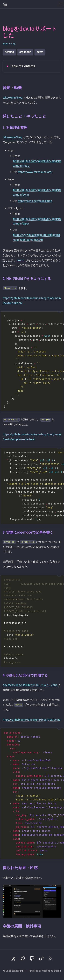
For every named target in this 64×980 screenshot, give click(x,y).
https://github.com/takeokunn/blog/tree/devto (32, 720)
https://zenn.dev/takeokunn (35, 201)
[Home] (5, 5)
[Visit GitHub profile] (32, 959)
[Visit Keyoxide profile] (41, 959)
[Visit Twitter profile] (23, 959)
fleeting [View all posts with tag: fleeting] (9, 52)
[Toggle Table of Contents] (32, 66)
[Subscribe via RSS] (51, 959)
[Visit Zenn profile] (14, 959)
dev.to (20, 260)
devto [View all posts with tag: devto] (40, 52)
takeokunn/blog (13, 98)
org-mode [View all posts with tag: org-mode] (25, 52)
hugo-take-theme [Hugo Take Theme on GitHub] (51, 971)
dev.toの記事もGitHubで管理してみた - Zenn (30, 685)
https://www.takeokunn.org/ (35, 172)
